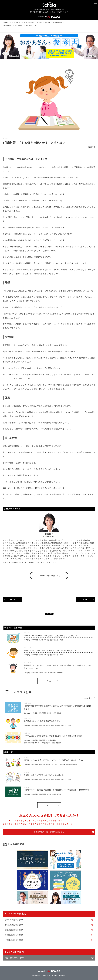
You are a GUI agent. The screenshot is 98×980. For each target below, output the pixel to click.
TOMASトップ (8, 22)
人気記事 (42, 725)
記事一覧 (31, 22)
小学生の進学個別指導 (14, 920)
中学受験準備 (57, 713)
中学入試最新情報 (45, 713)
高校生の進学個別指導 (14, 930)
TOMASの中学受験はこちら (49, 576)
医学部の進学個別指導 (14, 935)
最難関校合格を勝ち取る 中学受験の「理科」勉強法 (42, 743)
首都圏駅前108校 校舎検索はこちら (49, 832)
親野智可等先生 (72, 764)
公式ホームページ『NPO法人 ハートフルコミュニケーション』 (30, 563)
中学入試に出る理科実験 (47, 740)
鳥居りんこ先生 (66, 725)
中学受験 (35, 640)
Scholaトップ (20, 22)
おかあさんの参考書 (43, 22)
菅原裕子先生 (58, 22)
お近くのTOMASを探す (14, 958)
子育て (48, 764)
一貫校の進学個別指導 (14, 940)
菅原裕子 (92, 147)
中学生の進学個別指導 (14, 925)
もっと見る (88, 698)
